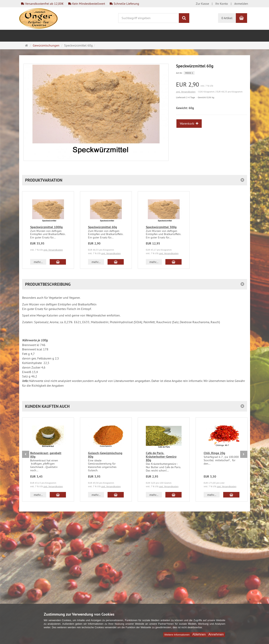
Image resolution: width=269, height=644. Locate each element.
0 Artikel (227, 18)
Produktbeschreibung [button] (48, 284)
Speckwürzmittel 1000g (46, 227)
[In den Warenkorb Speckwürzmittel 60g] (116, 262)
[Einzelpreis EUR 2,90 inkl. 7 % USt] (212, 84)
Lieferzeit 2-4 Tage (186, 97)
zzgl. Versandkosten (186, 92)
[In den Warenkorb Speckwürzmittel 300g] (173, 262)
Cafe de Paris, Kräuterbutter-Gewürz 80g (161, 456)
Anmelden (241, 4)
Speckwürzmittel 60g (103, 227)
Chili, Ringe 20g (214, 453)
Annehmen (216, 634)
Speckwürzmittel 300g (161, 227)
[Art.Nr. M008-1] (212, 73)
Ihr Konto (222, 4)
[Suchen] (184, 18)
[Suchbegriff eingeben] (149, 18)
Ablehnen (199, 634)
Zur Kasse (202, 4)
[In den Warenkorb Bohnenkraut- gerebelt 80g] (58, 495)
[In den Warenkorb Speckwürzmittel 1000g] (58, 262)
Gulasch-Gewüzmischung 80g (105, 455)
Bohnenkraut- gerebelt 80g (46, 455)
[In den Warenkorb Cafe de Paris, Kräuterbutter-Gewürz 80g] (173, 495)
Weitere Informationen (177, 635)
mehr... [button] (38, 262)
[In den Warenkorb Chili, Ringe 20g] (231, 495)
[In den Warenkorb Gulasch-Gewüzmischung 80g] (116, 495)
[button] (135, 180)
